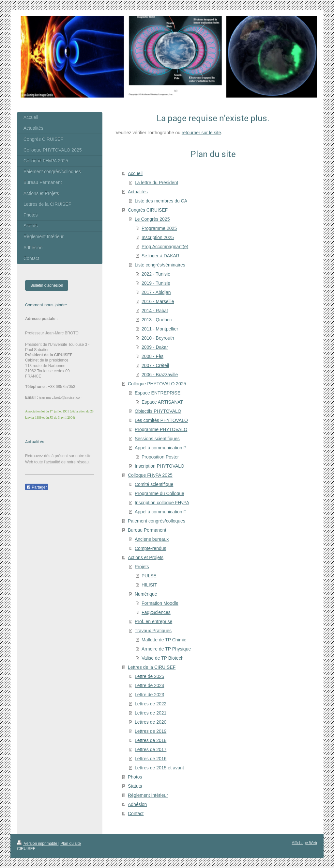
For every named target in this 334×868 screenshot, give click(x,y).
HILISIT (149, 585)
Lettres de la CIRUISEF (152, 667)
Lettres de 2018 (151, 740)
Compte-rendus (151, 548)
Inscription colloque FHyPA (162, 503)
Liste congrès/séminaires (160, 265)
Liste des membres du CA (161, 201)
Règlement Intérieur (148, 795)
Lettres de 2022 (151, 704)
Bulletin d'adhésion (47, 285)
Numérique (146, 594)
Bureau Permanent (147, 530)
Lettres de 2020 (151, 722)
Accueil (135, 173)
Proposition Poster (160, 457)
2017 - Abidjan (156, 292)
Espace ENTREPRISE (158, 393)
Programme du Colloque (159, 493)
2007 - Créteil (155, 365)
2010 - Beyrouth (158, 338)
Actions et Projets (146, 557)
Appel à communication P (161, 448)
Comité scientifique (154, 484)
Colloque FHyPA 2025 (150, 475)
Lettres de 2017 (151, 749)
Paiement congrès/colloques (157, 521)
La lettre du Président (156, 183)
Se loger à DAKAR (160, 256)
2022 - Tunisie (156, 274)
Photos (135, 777)
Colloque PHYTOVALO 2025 (157, 384)
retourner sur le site (201, 133)
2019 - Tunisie (156, 283)
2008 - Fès (152, 356)
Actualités (138, 192)
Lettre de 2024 (149, 685)
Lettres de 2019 (151, 731)
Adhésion (137, 804)
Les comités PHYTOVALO (161, 420)
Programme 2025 (159, 228)
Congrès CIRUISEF (148, 210)
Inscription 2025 (158, 237)
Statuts (135, 786)
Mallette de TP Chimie (164, 640)
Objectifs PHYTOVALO (158, 411)
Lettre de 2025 (149, 676)
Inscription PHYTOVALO (159, 466)
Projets (142, 567)
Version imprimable (38, 844)
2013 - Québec (157, 320)
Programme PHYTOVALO (161, 429)
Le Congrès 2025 (152, 219)
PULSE (149, 576)
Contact (136, 813)
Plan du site (71, 844)
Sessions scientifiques (157, 439)
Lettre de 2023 (149, 695)
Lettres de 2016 (151, 759)
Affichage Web (304, 843)
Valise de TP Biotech (162, 658)
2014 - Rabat (155, 311)
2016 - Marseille (158, 301)
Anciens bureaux (152, 539)
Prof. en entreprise (153, 621)
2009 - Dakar (155, 347)
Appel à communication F (160, 512)
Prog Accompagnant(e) (165, 247)
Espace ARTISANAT (162, 402)
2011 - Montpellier (160, 329)
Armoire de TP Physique (166, 649)
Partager (37, 487)
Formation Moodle (160, 603)
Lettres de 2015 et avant (159, 768)
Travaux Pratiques (153, 631)
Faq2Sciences (156, 612)
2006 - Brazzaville (160, 375)
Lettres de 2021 (151, 713)
